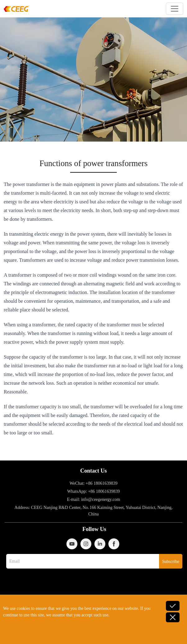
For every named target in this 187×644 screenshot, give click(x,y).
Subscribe (171, 562)
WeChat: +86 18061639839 (94, 483)
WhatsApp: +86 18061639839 (93, 491)
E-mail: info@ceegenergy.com (93, 499)
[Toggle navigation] (175, 9)
